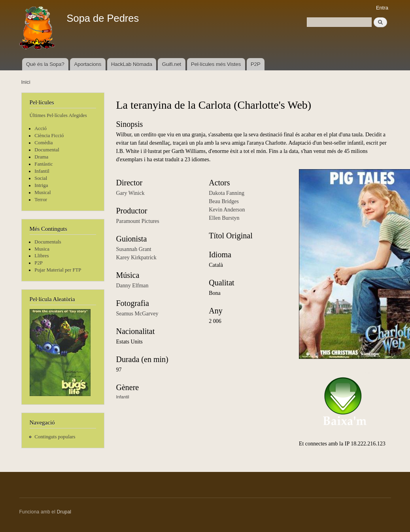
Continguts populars (55, 437)
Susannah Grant (134, 249)
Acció (41, 128)
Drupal (64, 512)
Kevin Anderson (227, 210)
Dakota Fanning (227, 193)
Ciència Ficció (49, 136)
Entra (382, 8)
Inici (26, 82)
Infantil (42, 171)
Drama (41, 157)
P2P (256, 64)
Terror (41, 200)
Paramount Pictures (138, 221)
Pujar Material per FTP (58, 270)
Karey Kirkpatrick (136, 258)
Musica (42, 249)
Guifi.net (172, 64)
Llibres (42, 256)
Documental (47, 150)
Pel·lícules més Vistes (216, 64)
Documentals (48, 242)
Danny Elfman (132, 286)
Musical (43, 192)
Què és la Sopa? (45, 64)
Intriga (41, 185)
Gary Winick (130, 193)
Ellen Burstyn (224, 218)
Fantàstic (43, 164)
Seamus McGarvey (137, 314)
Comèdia (43, 143)
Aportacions (88, 64)
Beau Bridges (224, 201)
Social (41, 178)
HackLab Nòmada (132, 64)
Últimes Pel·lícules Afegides (58, 115)
